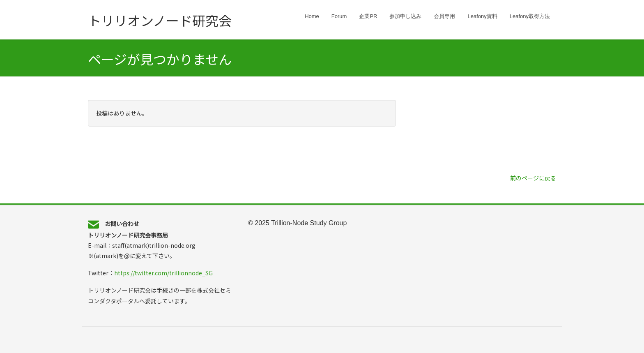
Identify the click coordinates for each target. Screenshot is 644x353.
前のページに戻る (533, 178)
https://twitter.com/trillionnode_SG (163, 273)
